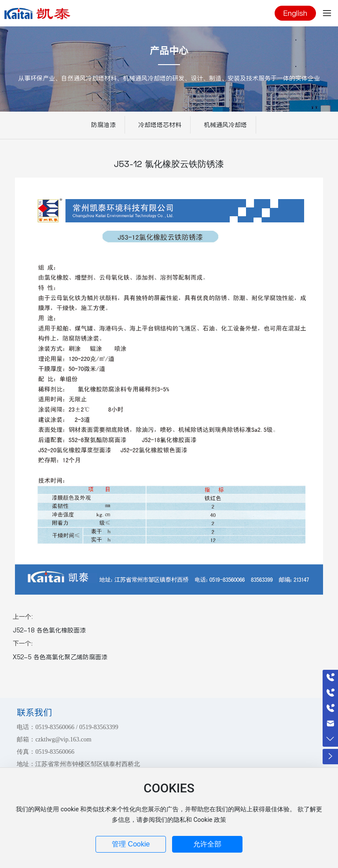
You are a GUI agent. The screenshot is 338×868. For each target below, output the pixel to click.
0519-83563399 (99, 727)
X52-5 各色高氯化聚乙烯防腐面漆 (60, 657)
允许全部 (207, 844)
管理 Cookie (131, 844)
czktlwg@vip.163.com (63, 739)
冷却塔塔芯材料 (160, 125)
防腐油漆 (103, 125)
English (295, 13)
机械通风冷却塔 (225, 125)
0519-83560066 (55, 727)
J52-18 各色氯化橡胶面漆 (49, 630)
